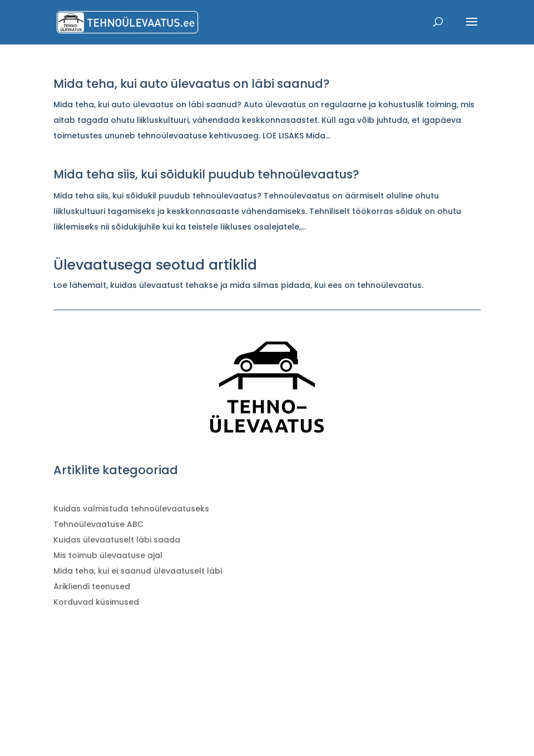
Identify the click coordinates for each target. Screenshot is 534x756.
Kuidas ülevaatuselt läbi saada (117, 540)
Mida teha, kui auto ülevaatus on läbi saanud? (192, 84)
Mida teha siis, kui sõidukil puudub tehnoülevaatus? (206, 174)
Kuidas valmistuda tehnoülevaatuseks (131, 509)
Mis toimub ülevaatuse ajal (108, 555)
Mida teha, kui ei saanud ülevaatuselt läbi (138, 571)
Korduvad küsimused (96, 602)
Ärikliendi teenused (92, 586)
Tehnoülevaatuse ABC (98, 524)
